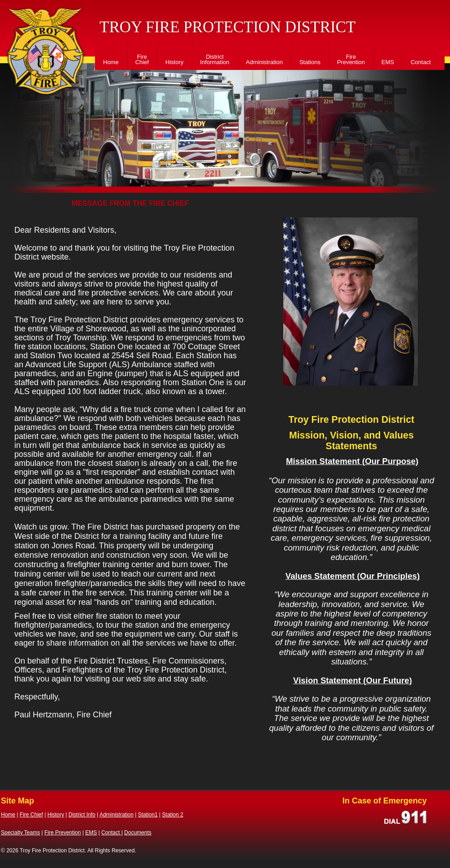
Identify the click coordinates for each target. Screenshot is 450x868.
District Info (82, 815)
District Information (215, 59)
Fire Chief (142, 59)
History (174, 62)
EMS (388, 62)
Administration (264, 62)
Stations (310, 62)
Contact (421, 62)
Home (111, 62)
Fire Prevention (351, 59)
